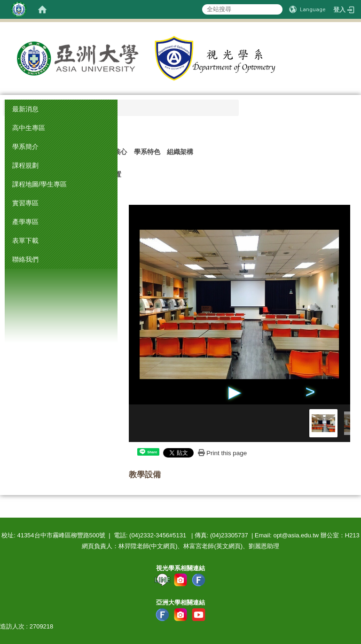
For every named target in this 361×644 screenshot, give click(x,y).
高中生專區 (29, 128)
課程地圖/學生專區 (39, 184)
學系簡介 (25, 147)
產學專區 (25, 222)
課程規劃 (25, 165)
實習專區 (25, 203)
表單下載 (25, 241)
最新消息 (25, 109)
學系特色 (147, 152)
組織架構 (180, 152)
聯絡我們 (25, 259)
